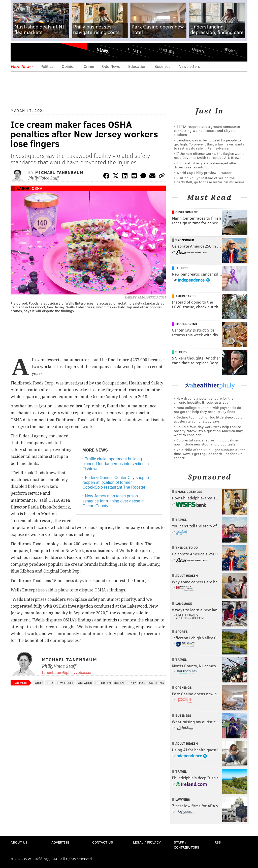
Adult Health (187, 576)
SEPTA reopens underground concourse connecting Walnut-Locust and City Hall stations (207, 130)
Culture (167, 51)
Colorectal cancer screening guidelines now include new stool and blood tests (206, 442)
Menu (19, 52)
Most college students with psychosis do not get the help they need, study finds (207, 410)
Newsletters (189, 66)
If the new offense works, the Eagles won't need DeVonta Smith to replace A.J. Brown (209, 155)
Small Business (189, 492)
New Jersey (65, 683)
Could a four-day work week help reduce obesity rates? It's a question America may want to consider (208, 431)
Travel (181, 520)
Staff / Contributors (186, 845)
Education (137, 66)
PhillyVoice (45, 52)
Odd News (111, 66)
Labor (23, 188)
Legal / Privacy (147, 842)
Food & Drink (186, 324)
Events (199, 51)
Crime (89, 66)
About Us (19, 842)
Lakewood (84, 683)
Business (163, 66)
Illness (182, 268)
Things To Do (187, 548)
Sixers (181, 352)
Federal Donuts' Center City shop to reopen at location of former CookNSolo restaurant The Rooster (116, 482)
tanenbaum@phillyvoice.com (68, 672)
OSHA (37, 188)
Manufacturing (151, 683)
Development (187, 212)
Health (135, 51)
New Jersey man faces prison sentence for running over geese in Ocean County (113, 501)
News (103, 50)
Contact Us (103, 842)
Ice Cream (103, 683)
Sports (231, 50)
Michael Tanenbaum (59, 172)
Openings (184, 687)
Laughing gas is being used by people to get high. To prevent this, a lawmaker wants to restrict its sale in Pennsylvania (209, 144)
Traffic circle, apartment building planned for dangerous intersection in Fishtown (116, 464)
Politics (47, 66)
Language (184, 604)
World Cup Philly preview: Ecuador (204, 173)
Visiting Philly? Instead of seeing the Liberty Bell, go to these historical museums (209, 180)
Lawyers (183, 799)
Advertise (60, 842)
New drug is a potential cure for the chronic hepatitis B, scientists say (204, 400)
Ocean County (125, 683)
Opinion (69, 66)
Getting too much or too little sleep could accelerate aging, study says (208, 419)
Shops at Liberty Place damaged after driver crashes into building (205, 165)
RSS (218, 842)
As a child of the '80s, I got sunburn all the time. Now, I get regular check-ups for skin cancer (210, 454)
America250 (185, 296)
